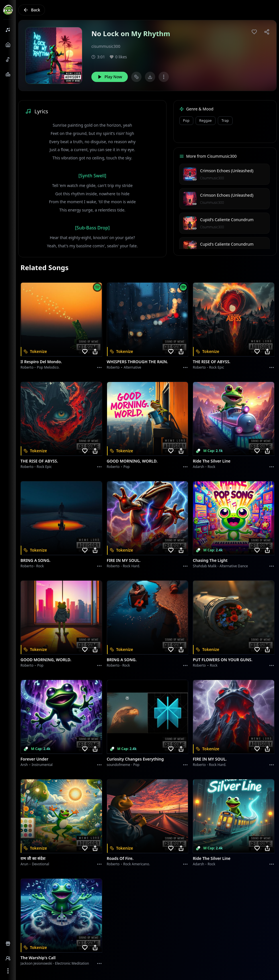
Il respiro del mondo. (41, 362)
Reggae (206, 121)
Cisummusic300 (212, 178)
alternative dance (234, 566)
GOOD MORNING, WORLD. (132, 461)
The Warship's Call (38, 958)
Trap (225, 121)
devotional (41, 864)
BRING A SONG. (35, 560)
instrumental (42, 765)
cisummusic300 (106, 46)
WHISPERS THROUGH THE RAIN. (138, 362)
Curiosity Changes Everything (135, 759)
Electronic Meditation (72, 963)
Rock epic (217, 367)
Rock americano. (137, 864)
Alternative (133, 367)
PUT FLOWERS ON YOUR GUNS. (222, 660)
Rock (211, 467)
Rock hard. (131, 566)
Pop (186, 121)
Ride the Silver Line (212, 461)
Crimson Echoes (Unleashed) (227, 171)
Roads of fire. (120, 858)
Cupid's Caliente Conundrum (227, 220)
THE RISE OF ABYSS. (212, 362)
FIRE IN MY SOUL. (124, 560)
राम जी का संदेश (33, 858)
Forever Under (34, 759)
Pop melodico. (48, 367)
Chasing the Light (210, 560)
